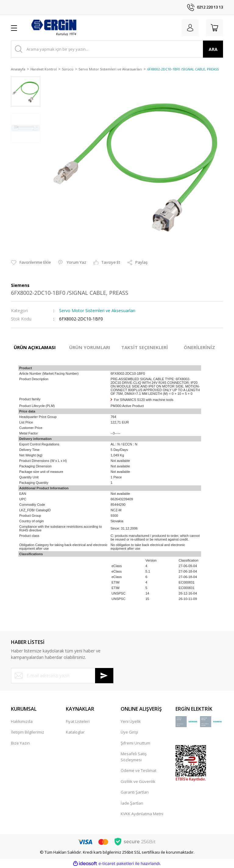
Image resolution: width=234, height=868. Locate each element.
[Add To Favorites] (31, 263)
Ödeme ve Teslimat (138, 770)
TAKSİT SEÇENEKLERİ (145, 347)
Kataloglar (75, 732)
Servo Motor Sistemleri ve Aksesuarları (97, 311)
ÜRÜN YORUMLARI (90, 347)
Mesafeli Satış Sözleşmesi (134, 757)
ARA (213, 49)
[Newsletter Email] (62, 676)
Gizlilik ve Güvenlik (138, 781)
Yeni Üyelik (131, 721)
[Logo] (54, 28)
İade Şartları (132, 803)
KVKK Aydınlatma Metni (142, 814)
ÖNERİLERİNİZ (199, 347)
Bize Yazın (20, 743)
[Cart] (214, 28)
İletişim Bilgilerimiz (28, 732)
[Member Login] (190, 28)
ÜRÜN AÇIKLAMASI (35, 347)
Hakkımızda (22, 721)
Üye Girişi (129, 732)
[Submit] (104, 676)
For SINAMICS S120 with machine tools (144, 400)
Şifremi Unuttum (135, 743)
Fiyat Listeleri (78, 721)
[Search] (117, 49)
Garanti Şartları (135, 792)
